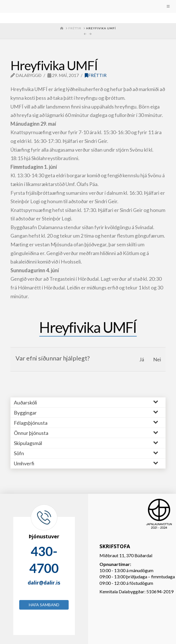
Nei (157, 359)
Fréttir (96, 75)
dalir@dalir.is (44, 583)
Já (142, 359)
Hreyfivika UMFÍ (88, 327)
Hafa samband (44, 605)
